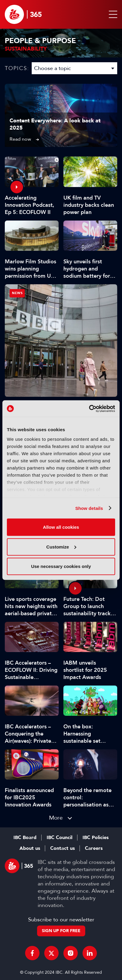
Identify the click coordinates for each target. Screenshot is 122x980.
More (56, 818)
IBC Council (60, 838)
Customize (61, 547)
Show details (89, 508)
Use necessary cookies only (61, 566)
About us (30, 848)
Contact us (62, 848)
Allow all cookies (61, 527)
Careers (94, 848)
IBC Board (25, 838)
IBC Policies (96, 838)
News (17, 293)
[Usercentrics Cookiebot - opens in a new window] (89, 408)
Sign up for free (61, 931)
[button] (112, 14)
